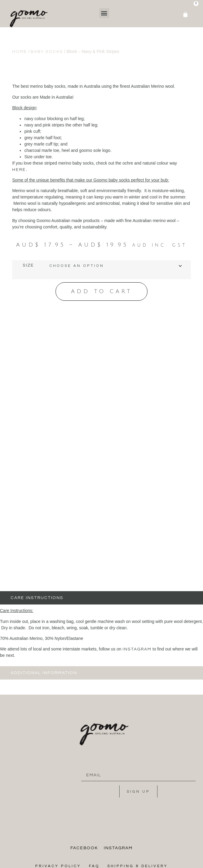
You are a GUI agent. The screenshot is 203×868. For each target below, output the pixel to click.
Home (20, 52)
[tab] (102, 522)
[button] (104, 13)
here (19, 170)
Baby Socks (47, 52)
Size (28, 265)
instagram (137, 573)
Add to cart (102, 291)
